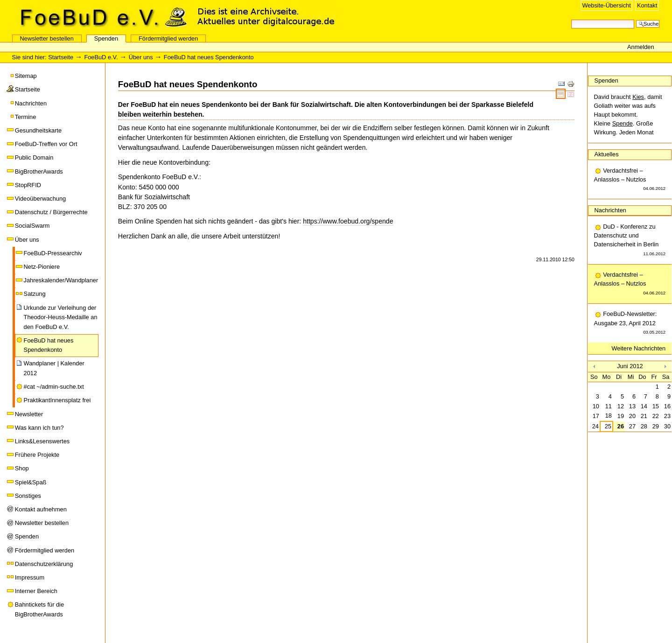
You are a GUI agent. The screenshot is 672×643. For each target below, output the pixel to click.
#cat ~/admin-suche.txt (54, 387)
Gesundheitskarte (38, 130)
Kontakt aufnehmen (41, 509)
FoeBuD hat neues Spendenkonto (49, 345)
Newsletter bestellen (47, 38)
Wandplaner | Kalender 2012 (54, 368)
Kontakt (647, 5)
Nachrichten (31, 103)
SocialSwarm (32, 226)
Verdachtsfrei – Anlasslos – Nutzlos (630, 180)
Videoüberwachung (40, 199)
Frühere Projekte (37, 455)
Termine (26, 117)
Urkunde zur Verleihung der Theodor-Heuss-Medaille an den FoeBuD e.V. (61, 317)
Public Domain (34, 157)
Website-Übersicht (606, 5)
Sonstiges (28, 496)
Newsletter (29, 414)
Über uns (141, 57)
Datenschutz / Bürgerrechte (51, 212)
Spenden (106, 38)
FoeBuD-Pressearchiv (53, 253)
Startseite (61, 57)
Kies (638, 97)
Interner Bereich (36, 591)
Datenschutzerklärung (44, 564)
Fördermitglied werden (168, 38)
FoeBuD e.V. (100, 17)
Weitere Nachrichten (639, 348)
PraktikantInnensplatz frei (57, 400)
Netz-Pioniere (42, 267)
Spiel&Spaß (31, 482)
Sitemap (26, 76)
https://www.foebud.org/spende (348, 221)
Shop (22, 468)
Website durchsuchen (571, 19)
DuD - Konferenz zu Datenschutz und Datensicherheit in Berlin (630, 241)
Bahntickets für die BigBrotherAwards (39, 609)
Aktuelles (607, 154)
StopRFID (28, 185)
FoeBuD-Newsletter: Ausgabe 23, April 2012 (630, 323)
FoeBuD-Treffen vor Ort (46, 144)
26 (621, 426)
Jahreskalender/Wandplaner (61, 280)
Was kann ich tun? (39, 428)
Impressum (30, 577)
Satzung (35, 294)
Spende (623, 123)
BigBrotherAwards (39, 171)
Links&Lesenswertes (42, 441)
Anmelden (641, 47)
